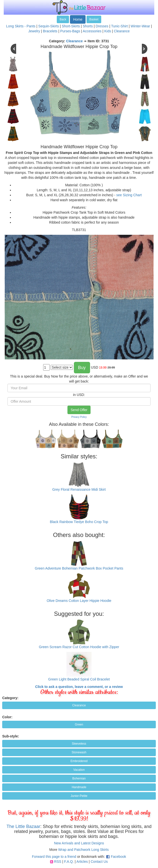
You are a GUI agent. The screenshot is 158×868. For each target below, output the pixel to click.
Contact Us (99, 862)
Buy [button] (82, 368)
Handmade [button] (79, 787)
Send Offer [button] (79, 410)
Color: (7, 717)
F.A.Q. (69, 862)
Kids (108, 31)
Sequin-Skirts (48, 26)
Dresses (102, 26)
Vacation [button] (79, 770)
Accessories (92, 31)
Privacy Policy (79, 417)
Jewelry (34, 31)
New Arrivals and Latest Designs (79, 843)
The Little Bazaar (23, 826)
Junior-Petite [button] (79, 796)
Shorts (88, 26)
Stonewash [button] (79, 752)
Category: (10, 698)
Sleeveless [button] (79, 744)
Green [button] (79, 724)
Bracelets (50, 31)
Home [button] (78, 19)
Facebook (118, 857)
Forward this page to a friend (54, 857)
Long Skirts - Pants (21, 26)
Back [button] (63, 19)
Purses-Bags (70, 31)
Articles (82, 862)
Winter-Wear (140, 26)
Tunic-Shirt (119, 26)
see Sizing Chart (129, 195)
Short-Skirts (71, 26)
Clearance (122, 31)
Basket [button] (94, 19)
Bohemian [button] (79, 778)
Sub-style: (11, 736)
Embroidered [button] (79, 761)
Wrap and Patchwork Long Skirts (84, 850)
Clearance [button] (79, 705)
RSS (58, 862)
